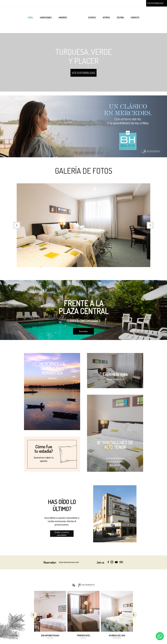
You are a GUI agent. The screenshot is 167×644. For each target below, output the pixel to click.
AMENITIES (63, 18)
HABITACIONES (46, 18)
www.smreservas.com (69, 562)
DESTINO (120, 18)
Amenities (83, 331)
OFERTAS (106, 18)
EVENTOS (92, 18)
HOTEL (30, 18)
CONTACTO (135, 18)
